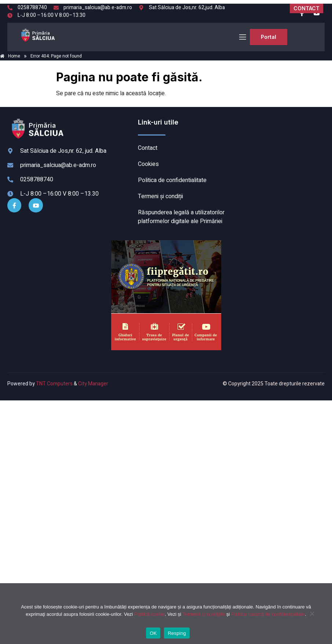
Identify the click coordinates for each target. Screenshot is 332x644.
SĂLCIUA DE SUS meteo (278, 145)
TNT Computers (54, 384)
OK (153, 633)
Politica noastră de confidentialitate (268, 614)
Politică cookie (149, 614)
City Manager (93, 384)
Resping (177, 633)
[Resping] (312, 617)
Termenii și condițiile (204, 614)
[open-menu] (242, 37)
